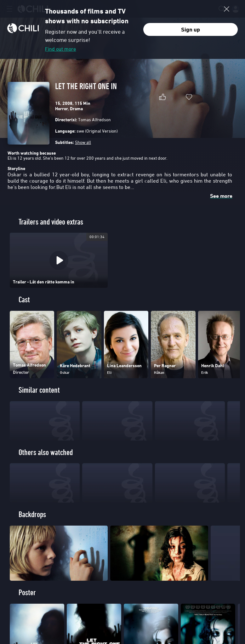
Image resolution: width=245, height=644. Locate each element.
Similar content (39, 390)
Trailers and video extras (51, 222)
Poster (27, 593)
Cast (24, 300)
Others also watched (46, 452)
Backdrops (32, 514)
